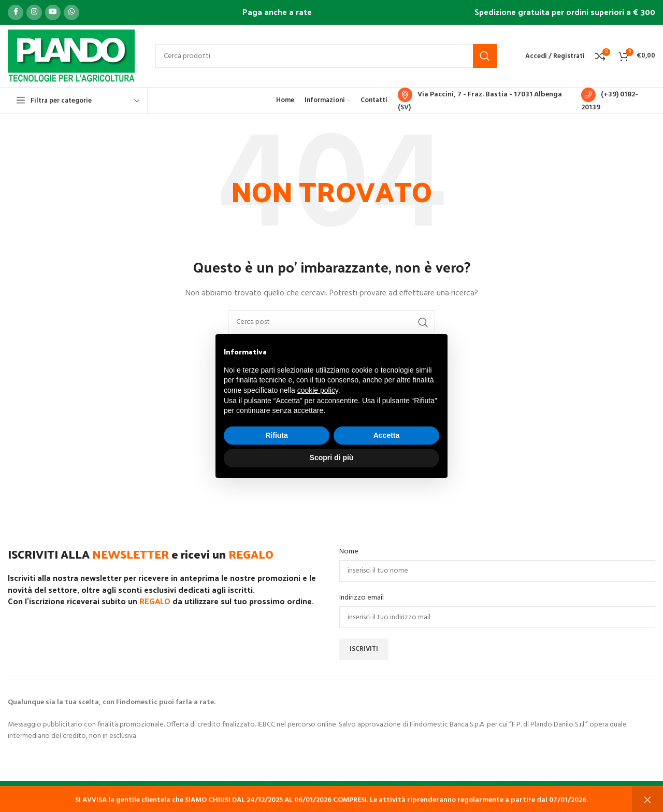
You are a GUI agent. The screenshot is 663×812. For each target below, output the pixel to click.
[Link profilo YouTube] (53, 12)
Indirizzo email (362, 598)
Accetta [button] (387, 435)
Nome (349, 552)
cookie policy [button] (318, 390)
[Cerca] (326, 56)
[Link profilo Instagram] (34, 12)
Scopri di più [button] (332, 458)
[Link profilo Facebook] (16, 12)
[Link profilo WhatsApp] (71, 12)
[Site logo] (71, 56)
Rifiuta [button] (277, 435)
